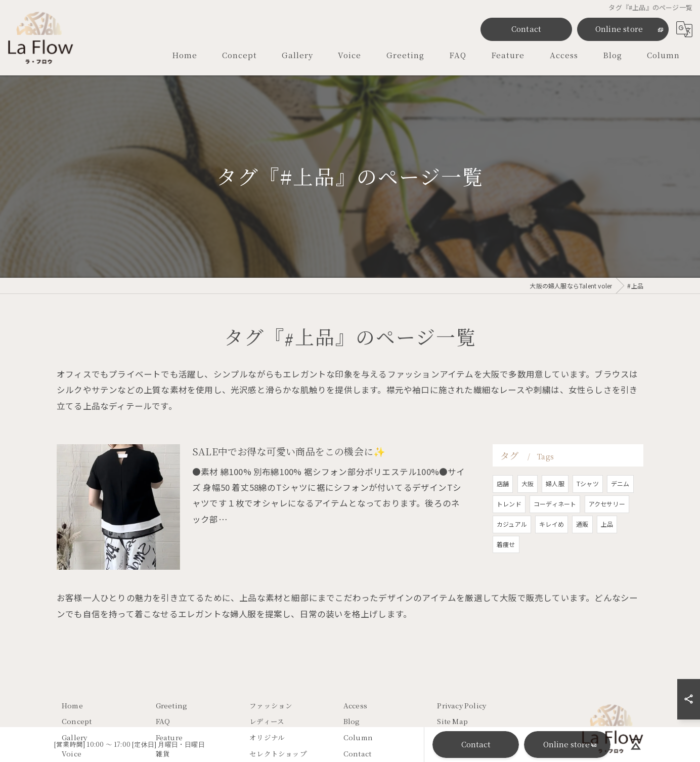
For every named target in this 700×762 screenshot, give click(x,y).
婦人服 (555, 509)
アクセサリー (607, 530)
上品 (607, 550)
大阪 (528, 509)
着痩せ (506, 569)
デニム (620, 509)
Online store (619, 29)
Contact (526, 29)
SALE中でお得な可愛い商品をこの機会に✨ (289, 477)
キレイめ (552, 550)
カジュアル (512, 550)
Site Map (452, 722)
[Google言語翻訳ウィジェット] (684, 29)
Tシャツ (588, 509)
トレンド (509, 530)
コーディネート (555, 530)
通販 (582, 550)
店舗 (503, 509)
